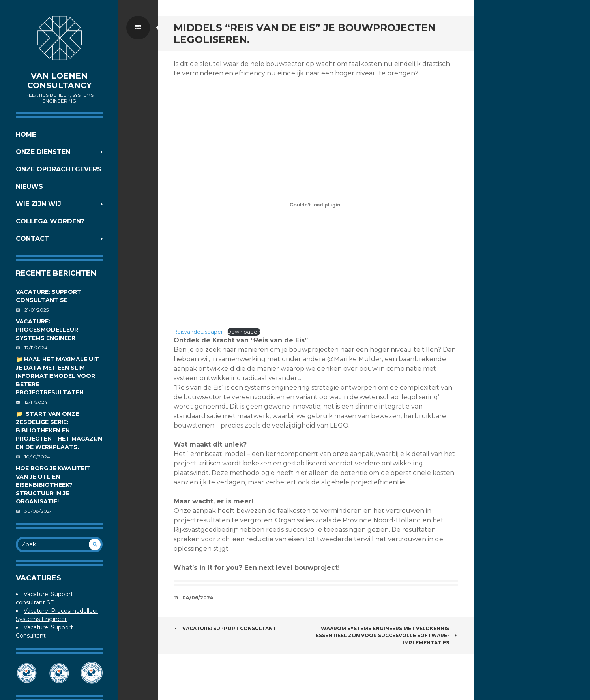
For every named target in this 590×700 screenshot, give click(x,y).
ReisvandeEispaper (198, 332)
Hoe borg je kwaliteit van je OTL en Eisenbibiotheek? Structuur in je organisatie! (53, 485)
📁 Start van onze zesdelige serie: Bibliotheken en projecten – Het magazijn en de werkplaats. (59, 430)
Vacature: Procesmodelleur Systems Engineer (47, 330)
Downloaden (244, 332)
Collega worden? (50, 221)
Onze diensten (43, 152)
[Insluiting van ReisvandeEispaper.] (316, 205)
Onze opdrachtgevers (59, 169)
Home (26, 134)
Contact (33, 239)
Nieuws (29, 187)
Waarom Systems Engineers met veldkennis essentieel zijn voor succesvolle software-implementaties (387, 635)
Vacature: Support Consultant (225, 628)
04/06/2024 (198, 598)
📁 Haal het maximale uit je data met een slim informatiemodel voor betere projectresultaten (57, 376)
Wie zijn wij (38, 204)
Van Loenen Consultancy (59, 81)
